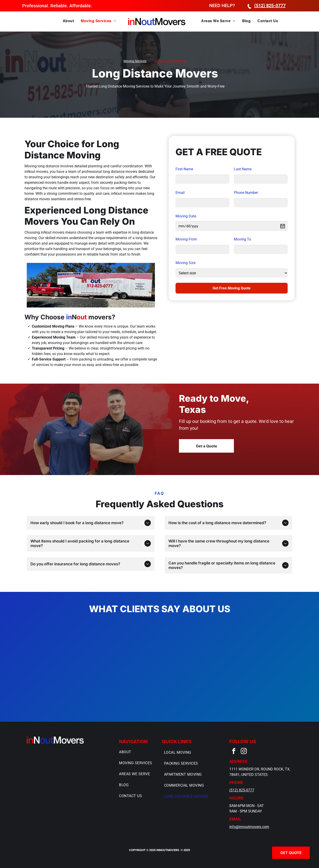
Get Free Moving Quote (232, 288)
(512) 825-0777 (242, 790)
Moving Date (186, 216)
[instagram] (244, 752)
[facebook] (234, 752)
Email (180, 193)
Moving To (242, 239)
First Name (184, 169)
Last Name (243, 169)
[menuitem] (68, 21)
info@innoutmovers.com (249, 827)
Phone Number (246, 193)
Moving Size (185, 263)
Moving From (186, 239)
